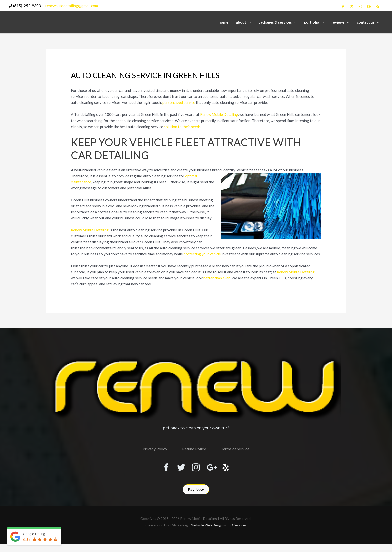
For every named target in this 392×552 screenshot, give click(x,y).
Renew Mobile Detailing (220, 114)
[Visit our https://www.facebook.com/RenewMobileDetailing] (160, 473)
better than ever (217, 283)
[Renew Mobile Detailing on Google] (369, 6)
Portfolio (312, 22)
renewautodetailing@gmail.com (72, 5)
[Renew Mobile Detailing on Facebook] (343, 6)
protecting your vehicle (203, 253)
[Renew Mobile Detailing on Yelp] (378, 6)
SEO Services (238, 533)
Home (224, 22)
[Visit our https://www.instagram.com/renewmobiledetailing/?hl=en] (196, 473)
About (241, 22)
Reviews (338, 22)
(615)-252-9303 (25, 5)
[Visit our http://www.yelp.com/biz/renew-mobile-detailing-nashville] (232, 473)
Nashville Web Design (206, 533)
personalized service (179, 102)
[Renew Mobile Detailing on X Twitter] (352, 6)
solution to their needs (194, 126)
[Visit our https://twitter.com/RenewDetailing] (178, 473)
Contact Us (366, 22)
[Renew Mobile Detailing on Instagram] (360, 6)
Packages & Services (275, 22)
